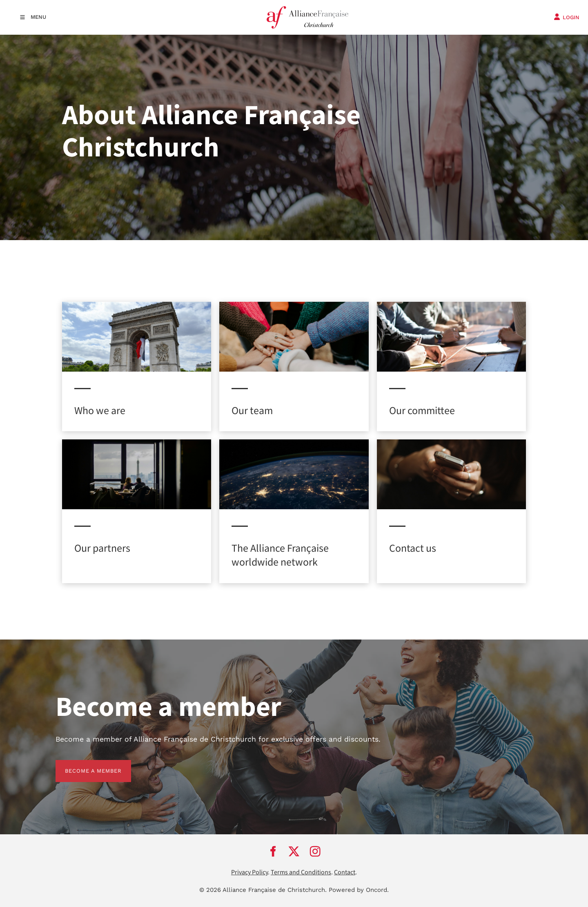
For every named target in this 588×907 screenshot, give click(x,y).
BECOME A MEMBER (84, 765)
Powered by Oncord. (359, 890)
